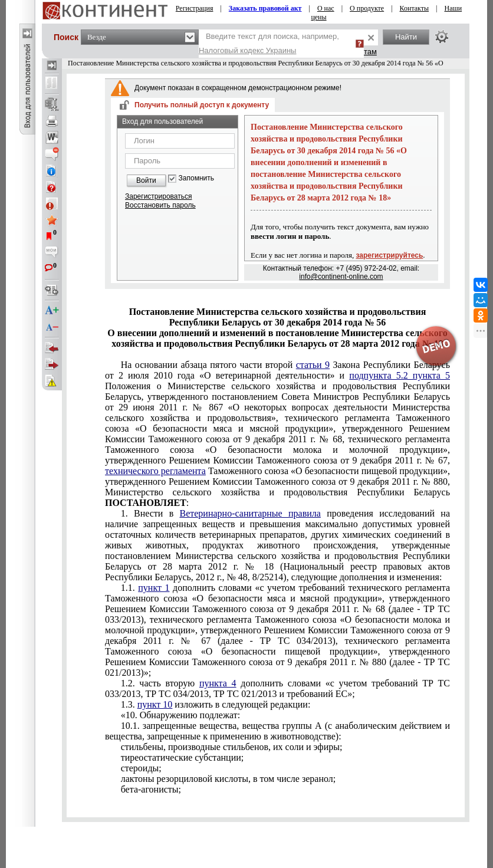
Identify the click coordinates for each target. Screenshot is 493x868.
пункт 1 (154, 588)
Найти (406, 37)
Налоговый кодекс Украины (248, 50)
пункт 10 (155, 704)
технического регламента (155, 471)
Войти (146, 180)
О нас (326, 8)
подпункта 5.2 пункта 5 (400, 375)
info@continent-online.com (341, 277)
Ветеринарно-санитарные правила (250, 513)
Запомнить (196, 178)
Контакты (415, 8)
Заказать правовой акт (265, 8)
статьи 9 (313, 365)
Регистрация (195, 8)
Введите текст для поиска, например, (269, 43)
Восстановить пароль (160, 205)
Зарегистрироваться (158, 196)
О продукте (367, 8)
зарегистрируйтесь (390, 255)
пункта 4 (218, 683)
